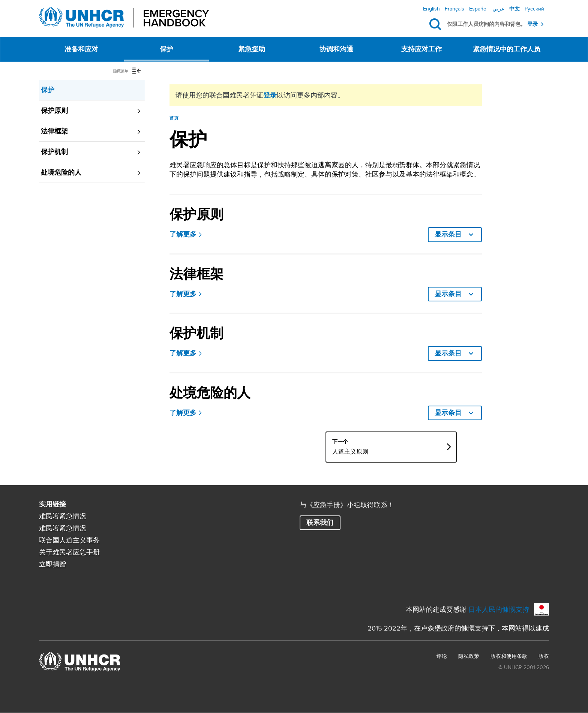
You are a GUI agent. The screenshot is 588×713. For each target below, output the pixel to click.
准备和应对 (81, 49)
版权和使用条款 (509, 656)
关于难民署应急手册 (69, 552)
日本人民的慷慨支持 (499, 609)
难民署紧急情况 (63, 516)
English (431, 9)
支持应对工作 (421, 49)
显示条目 (517, 234)
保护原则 (54, 111)
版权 (544, 656)
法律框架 (54, 131)
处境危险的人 (61, 172)
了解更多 (183, 234)
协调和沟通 (336, 49)
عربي (498, 9)
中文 (514, 9)
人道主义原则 (384, 452)
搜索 (437, 24)
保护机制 (54, 152)
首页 (174, 118)
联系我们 (320, 523)
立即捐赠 (52, 564)
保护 (166, 49)
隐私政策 (469, 656)
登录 (532, 24)
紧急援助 (252, 49)
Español (478, 9)
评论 (442, 656)
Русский (534, 9)
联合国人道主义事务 (69, 540)
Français (454, 9)
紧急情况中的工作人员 (507, 49)
